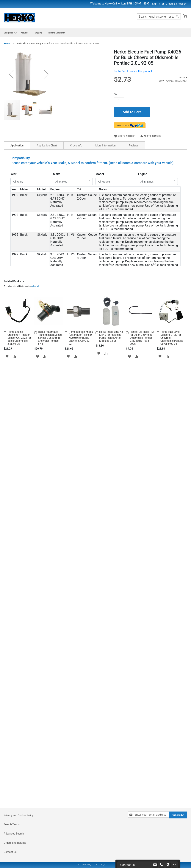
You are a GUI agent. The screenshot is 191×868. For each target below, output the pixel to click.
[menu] (95, 33)
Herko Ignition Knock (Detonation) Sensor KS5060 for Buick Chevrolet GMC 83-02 (81, 767)
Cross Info (76, 163)
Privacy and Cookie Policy (19, 815)
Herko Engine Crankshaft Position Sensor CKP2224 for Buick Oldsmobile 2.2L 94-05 (19, 767)
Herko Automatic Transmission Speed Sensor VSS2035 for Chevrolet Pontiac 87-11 (50, 767)
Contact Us (10, 852)
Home (7, 44)
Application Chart (47, 163)
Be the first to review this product (133, 71)
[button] (7, 786)
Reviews (134, 163)
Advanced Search (14, 834)
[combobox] (159, 16)
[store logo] (20, 18)
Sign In (156, 4)
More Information (105, 163)
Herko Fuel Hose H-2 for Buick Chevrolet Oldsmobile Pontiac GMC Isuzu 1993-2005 (142, 767)
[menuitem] (9, 33)
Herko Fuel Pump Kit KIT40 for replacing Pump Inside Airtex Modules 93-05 (111, 766)
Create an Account (177, 4)
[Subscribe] (178, 815)
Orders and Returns (15, 843)
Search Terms (12, 824)
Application (17, 163)
